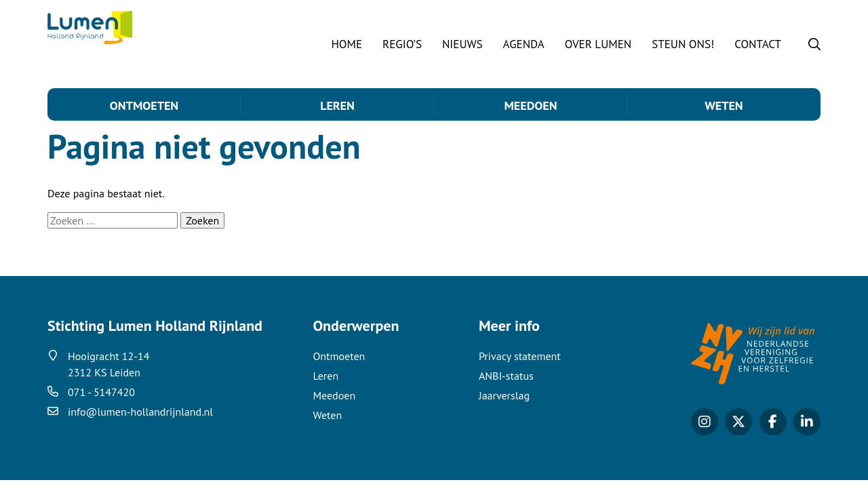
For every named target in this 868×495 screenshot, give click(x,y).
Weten (724, 105)
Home (347, 44)
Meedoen (530, 105)
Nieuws (462, 44)
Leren (337, 105)
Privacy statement (520, 371)
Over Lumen (598, 44)
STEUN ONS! (683, 44)
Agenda (524, 44)
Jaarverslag (504, 410)
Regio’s (402, 44)
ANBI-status (506, 391)
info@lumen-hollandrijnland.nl (140, 427)
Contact (758, 44)
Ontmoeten (144, 105)
